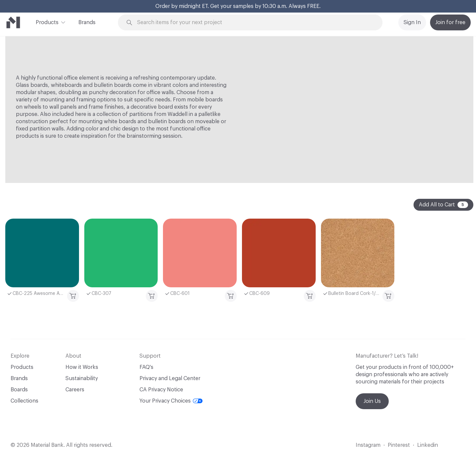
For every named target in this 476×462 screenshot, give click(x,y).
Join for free (450, 22)
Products (47, 22)
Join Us (372, 401)
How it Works (82, 367)
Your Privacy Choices (171, 401)
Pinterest (399, 445)
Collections (24, 401)
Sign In (412, 22)
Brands (87, 22)
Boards (19, 390)
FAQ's (146, 367)
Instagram (368, 445)
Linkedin (428, 445)
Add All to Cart (443, 205)
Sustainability (82, 378)
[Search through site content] (254, 23)
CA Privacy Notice (161, 390)
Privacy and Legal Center (170, 378)
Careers (75, 390)
